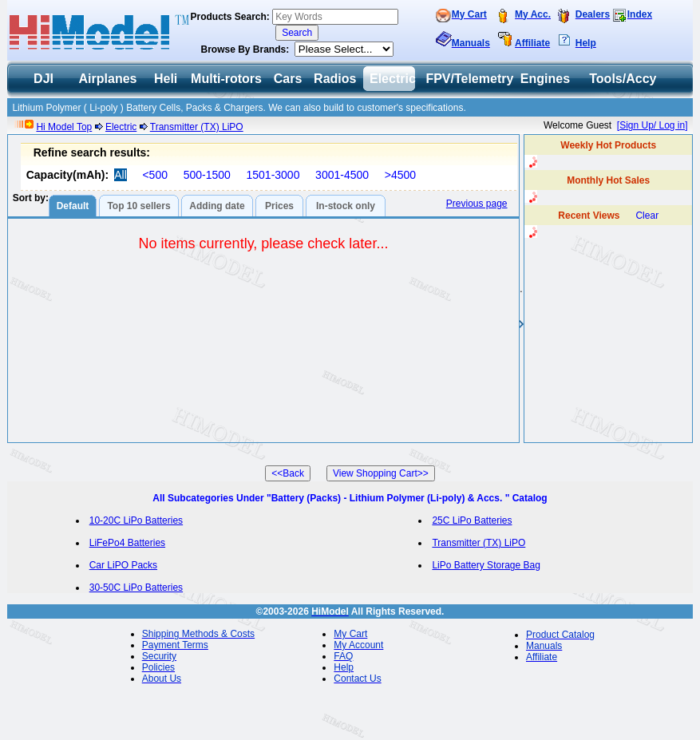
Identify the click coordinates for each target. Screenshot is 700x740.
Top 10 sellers (138, 206)
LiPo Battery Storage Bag (486, 565)
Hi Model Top (64, 127)
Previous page (477, 204)
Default (73, 206)
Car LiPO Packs (123, 565)
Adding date (217, 206)
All (121, 175)
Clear (647, 216)
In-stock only (346, 206)
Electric (121, 127)
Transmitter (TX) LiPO (197, 127)
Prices (279, 206)
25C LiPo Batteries (472, 520)
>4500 (400, 175)
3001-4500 (342, 175)
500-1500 (207, 175)
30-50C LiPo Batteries (136, 588)
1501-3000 (273, 175)
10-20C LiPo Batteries (136, 520)
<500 (155, 175)
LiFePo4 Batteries (127, 543)
